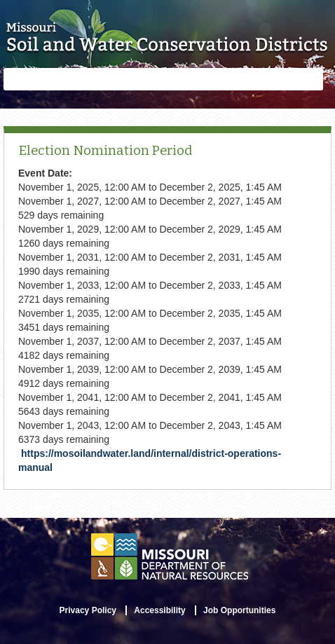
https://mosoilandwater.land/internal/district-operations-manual (150, 460)
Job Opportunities (239, 610)
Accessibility (159, 610)
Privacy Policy (88, 610)
